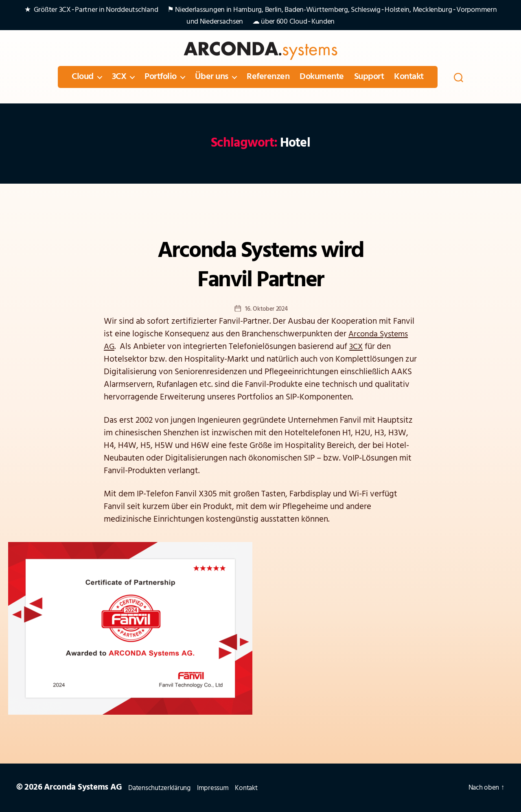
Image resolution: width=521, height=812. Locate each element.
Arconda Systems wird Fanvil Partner (260, 266)
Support (369, 77)
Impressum (225, 788)
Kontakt (409, 77)
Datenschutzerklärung (165, 788)
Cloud (83, 77)
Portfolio (161, 77)
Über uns (212, 77)
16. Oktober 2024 (266, 310)
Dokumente (322, 77)
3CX (119, 77)
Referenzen (268, 77)
